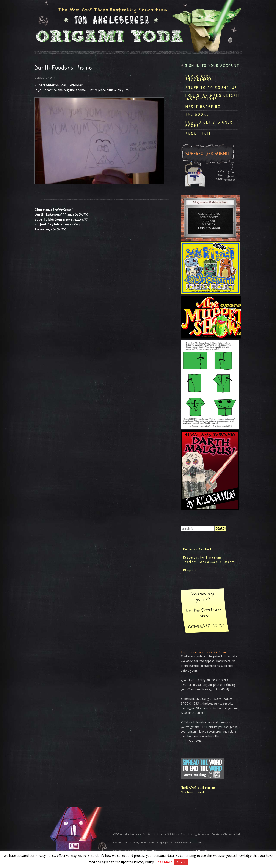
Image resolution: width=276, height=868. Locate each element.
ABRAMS (153, 851)
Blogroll (190, 570)
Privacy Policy (171, 851)
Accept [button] (181, 862)
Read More (164, 862)
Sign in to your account (212, 66)
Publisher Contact (197, 549)
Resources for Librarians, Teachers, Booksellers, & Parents (209, 560)
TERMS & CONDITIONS (197, 851)
